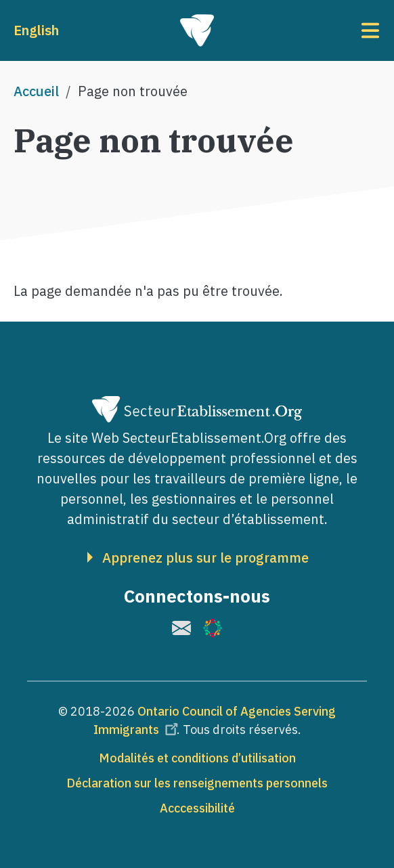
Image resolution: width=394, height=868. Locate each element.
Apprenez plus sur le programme (205, 558)
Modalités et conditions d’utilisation (197, 758)
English (36, 30)
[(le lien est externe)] (181, 628)
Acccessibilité (197, 808)
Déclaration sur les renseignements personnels (197, 783)
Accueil (36, 91)
